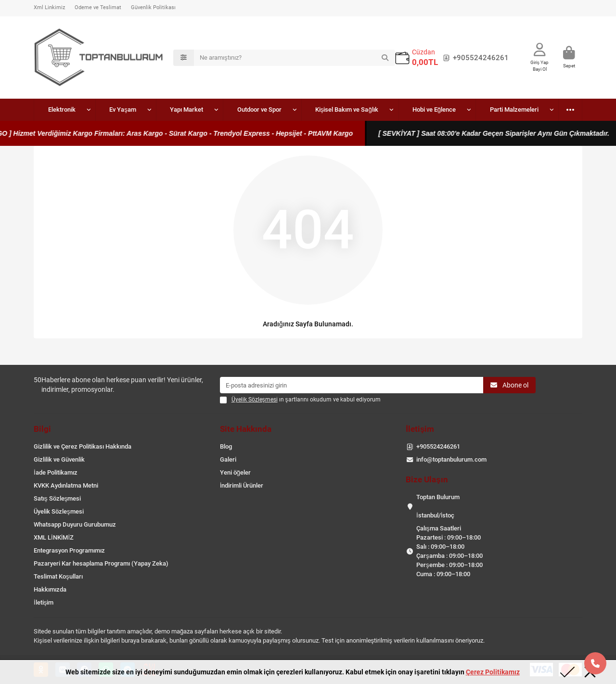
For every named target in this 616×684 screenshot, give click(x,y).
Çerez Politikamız (493, 672)
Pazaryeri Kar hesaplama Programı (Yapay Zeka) (101, 563)
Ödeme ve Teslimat (98, 7)
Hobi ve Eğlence (372, 110)
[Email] (352, 385)
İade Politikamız (56, 472)
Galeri (228, 459)
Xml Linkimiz (49, 7)
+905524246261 (474, 58)
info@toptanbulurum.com (451, 459)
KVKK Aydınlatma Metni (66, 485)
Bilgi (42, 429)
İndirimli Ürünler (242, 485)
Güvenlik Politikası (153, 7)
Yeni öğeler (235, 472)
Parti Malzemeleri (441, 110)
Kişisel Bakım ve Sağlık (296, 110)
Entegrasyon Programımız (69, 550)
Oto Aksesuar (507, 110)
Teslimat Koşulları (58, 576)
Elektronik (56, 110)
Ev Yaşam (106, 110)
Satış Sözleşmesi (57, 498)
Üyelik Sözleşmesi (59, 511)
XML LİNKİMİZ (54, 537)
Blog (226, 446)
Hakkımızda (50, 589)
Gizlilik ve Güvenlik (59, 459)
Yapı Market (159, 110)
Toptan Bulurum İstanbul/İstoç (438, 506)
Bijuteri (558, 110)
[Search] (295, 58)
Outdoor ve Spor (220, 110)
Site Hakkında (246, 429)
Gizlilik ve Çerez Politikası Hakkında (83, 446)
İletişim (44, 602)
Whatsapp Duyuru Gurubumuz (75, 524)
